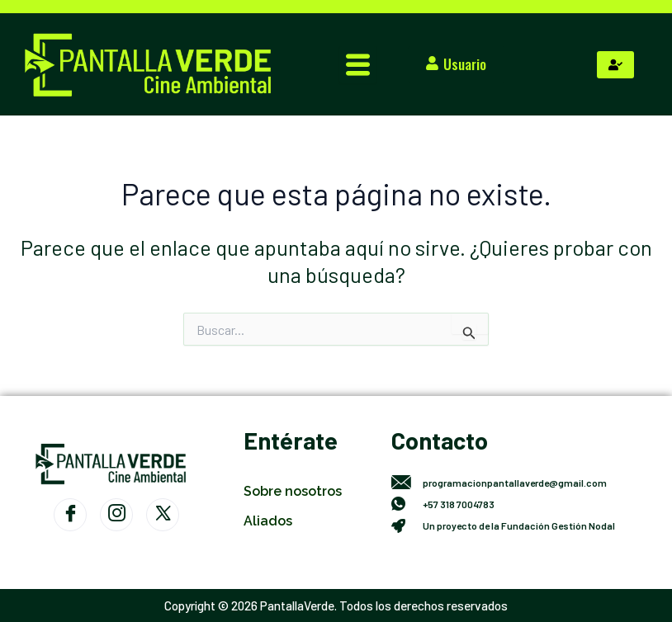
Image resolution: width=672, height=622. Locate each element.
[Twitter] (163, 515)
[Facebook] (70, 515)
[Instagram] (116, 515)
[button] (459, 64)
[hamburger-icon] (358, 65)
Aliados (268, 521)
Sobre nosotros (293, 491)
